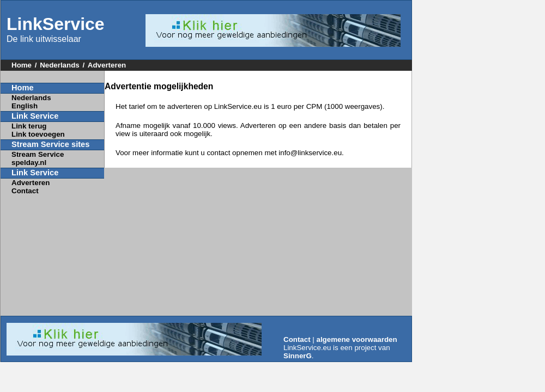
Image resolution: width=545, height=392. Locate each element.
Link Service (35, 116)
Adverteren (107, 65)
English (25, 106)
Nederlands (60, 65)
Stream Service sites (50, 144)
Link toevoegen (38, 134)
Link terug (29, 126)
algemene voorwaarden (357, 339)
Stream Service (38, 154)
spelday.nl (29, 163)
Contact (25, 191)
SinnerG (298, 356)
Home (22, 65)
